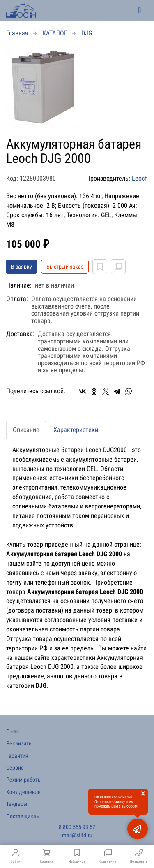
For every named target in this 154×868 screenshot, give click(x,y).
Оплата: (17, 299)
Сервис (15, 768)
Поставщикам (23, 816)
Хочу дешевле (23, 792)
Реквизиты (20, 743)
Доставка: (20, 334)
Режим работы (24, 780)
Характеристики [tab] (76, 430)
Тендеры (17, 804)
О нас (13, 731)
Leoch (140, 178)
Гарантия (17, 756)
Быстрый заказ (65, 267)
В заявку (22, 267)
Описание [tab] (26, 430)
